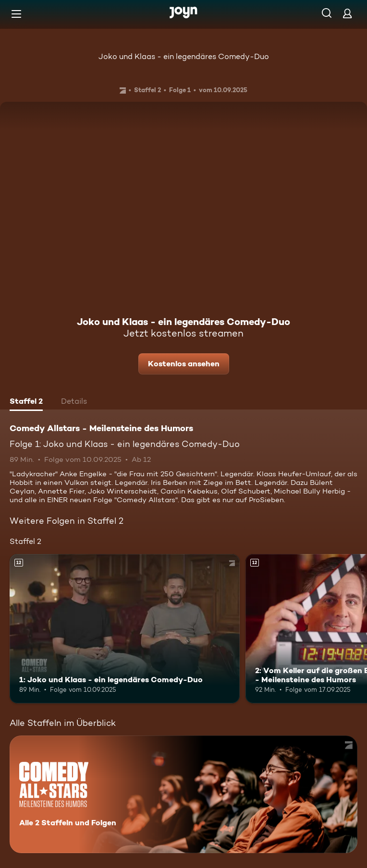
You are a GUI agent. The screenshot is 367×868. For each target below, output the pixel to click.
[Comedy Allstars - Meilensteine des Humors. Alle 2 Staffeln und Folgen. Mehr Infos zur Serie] (183, 794)
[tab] (26, 402)
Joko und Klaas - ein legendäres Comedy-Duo (184, 56)
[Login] (347, 13)
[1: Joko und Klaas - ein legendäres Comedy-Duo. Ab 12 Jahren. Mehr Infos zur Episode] (125, 629)
